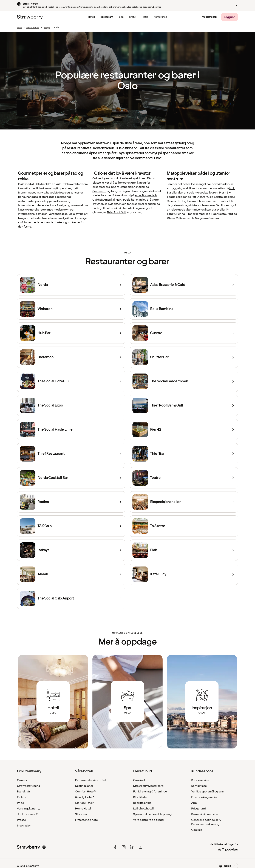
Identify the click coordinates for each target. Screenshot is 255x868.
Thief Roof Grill (116, 212)
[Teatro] (184, 478)
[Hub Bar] (71, 333)
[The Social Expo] (71, 405)
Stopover (81, 814)
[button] (237, 5)
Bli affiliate (140, 797)
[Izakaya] (71, 550)
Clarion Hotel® (85, 803)
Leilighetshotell (143, 809)
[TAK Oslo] (71, 526)
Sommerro (99, 191)
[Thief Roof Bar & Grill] (184, 405)
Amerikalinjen (112, 200)
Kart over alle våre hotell (91, 780)
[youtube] (141, 847)
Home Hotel (83, 809)
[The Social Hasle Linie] (71, 430)
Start (19, 28)
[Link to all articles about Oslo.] (202, 702)
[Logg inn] (229, 17)
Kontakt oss (199, 786)
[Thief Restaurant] (71, 454)
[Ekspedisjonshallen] (184, 502)
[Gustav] (184, 333)
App (194, 803)
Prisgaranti (199, 809)
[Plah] (184, 550)
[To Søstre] (184, 526)
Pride (20, 803)
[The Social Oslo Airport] (71, 598)
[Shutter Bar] (184, 357)
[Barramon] (71, 357)
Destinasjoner (84, 786)
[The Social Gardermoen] (184, 381)
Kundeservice (200, 780)
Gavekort (139, 780)
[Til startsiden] (30, 17)
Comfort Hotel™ (86, 792)
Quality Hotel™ (85, 797)
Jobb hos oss (28, 814)
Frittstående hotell (87, 820)
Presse (21, 820)
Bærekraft (24, 792)
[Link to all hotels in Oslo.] (53, 702)
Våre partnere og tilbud (148, 820)
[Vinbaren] (71, 309)
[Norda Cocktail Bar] (71, 478)
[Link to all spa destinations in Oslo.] (127, 702)
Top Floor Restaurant (219, 214)
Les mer (157, 7)
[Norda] (71, 285)
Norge (47, 28)
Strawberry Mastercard (148, 786)
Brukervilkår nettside (205, 814)
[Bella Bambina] (184, 309)
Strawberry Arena (29, 786)
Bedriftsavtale (142, 803)
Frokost (22, 797)
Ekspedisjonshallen (132, 187)
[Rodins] (71, 502)
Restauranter (33, 28)
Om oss (22, 780)
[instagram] (124, 847)
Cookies (197, 830)
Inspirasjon (24, 826)
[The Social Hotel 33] (71, 381)
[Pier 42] (184, 430)
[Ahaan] (71, 574)
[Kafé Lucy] (184, 574)
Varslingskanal (29, 809)
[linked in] (132, 847)
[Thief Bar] (184, 454)
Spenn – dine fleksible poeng (152, 814)
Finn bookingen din (204, 797)
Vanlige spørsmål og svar (208, 792)
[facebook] (115, 847)
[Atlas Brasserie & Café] (184, 285)
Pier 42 (224, 193)
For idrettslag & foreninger (151, 792)
